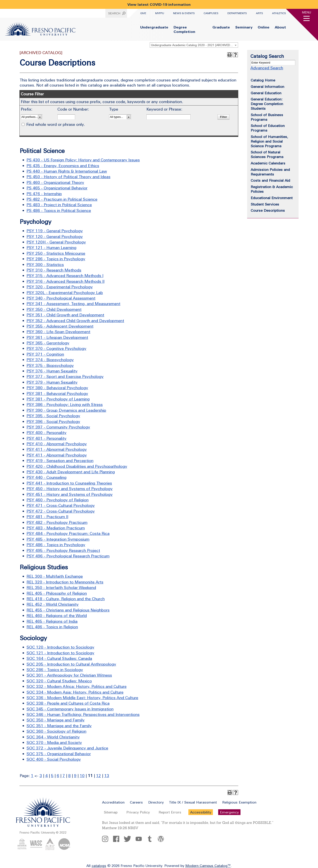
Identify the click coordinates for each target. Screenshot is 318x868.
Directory (156, 802)
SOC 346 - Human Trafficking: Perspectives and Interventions (83, 714)
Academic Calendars (268, 163)
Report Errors (170, 812)
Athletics (279, 13)
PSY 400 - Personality (46, 433)
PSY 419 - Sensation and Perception (60, 461)
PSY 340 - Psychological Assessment (61, 298)
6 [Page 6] (58, 776)
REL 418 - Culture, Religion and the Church (66, 599)
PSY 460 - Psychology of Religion (58, 500)
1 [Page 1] (32, 776)
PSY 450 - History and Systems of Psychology (70, 489)
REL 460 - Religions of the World (57, 616)
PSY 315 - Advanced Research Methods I (65, 276)
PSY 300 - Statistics (45, 265)
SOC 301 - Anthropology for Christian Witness (69, 675)
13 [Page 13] (107, 776)
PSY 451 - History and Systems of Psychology (70, 494)
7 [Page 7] (64, 776)
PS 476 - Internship (44, 194)
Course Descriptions (268, 210)
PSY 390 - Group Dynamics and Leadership (66, 410)
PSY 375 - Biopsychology (50, 365)
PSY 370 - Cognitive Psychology (56, 348)
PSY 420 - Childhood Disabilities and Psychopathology (77, 466)
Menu (307, 12)
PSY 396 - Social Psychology (53, 422)
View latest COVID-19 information (159, 4)
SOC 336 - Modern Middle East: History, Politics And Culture (82, 698)
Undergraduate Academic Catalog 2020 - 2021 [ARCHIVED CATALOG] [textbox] (194, 45)
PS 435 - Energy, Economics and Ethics (63, 166)
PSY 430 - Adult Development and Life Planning (71, 472)
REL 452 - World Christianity (53, 604)
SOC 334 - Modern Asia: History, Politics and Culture (75, 692)
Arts (259, 13)
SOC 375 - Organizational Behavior (59, 754)
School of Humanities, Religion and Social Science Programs (269, 141)
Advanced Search (267, 68)
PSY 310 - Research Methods (54, 270)
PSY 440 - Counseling (46, 477)
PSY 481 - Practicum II (47, 517)
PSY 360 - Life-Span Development (58, 332)
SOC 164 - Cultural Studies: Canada (59, 658)
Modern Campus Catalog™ (208, 866)
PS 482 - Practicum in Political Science (62, 199)
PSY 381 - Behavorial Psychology (57, 393)
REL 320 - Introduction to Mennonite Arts (65, 582)
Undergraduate (154, 27)
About (280, 27)
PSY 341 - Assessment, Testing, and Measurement (73, 304)
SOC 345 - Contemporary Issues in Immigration (70, 709)
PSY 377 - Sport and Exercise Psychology (65, 376)
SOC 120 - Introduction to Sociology (60, 647)
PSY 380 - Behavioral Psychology (57, 388)
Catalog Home (263, 80)
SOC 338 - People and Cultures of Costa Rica (68, 703)
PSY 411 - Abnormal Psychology (57, 449)
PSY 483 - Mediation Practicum (56, 528)
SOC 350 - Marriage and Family (56, 720)
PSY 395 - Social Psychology (53, 416)
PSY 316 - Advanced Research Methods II (65, 281)
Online (264, 27)
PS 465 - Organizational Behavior (57, 188)
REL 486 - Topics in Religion (52, 627)
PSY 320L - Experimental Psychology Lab (65, 293)
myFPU (160, 13)
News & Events (184, 13)
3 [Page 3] (41, 776)
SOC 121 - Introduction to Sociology (60, 653)
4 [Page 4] (46, 776)
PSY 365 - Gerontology (48, 343)
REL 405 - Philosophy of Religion (57, 593)
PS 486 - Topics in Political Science (59, 210)
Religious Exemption (239, 802)
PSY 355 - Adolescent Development (60, 326)
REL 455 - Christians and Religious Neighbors (68, 610)
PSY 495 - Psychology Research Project (63, 550)
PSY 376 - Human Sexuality (52, 371)
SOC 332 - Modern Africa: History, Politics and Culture (77, 686)
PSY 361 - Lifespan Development (57, 337)
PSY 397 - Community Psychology (58, 427)
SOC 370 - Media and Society (54, 743)
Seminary (244, 27)
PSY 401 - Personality (46, 438)
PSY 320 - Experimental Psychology (60, 287)
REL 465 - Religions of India (52, 621)
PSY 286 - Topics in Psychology (56, 259)
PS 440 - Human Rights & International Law (67, 171)
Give (143, 13)
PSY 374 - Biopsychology (50, 360)
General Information (267, 87)
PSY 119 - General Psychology (55, 231)
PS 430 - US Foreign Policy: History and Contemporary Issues (83, 160)
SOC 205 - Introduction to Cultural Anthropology (71, 664)
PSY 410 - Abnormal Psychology (57, 444)
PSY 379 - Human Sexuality (52, 382)
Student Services (265, 204)
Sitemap (111, 812)
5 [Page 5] (52, 776)
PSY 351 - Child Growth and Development (65, 315)
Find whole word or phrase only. (56, 124)
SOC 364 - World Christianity (53, 737)
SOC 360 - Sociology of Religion (56, 731)
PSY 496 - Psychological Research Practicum (68, 556)
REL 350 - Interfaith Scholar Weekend (61, 588)
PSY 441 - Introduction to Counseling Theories (69, 483)
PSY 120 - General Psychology (55, 237)
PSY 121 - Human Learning (51, 248)
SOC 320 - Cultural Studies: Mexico (59, 681)
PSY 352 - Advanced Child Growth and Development (75, 321)
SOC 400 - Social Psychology (54, 759)
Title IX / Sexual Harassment (193, 802)
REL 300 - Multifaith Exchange (55, 576)
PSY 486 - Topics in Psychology (56, 545)
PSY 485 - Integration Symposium (58, 539)
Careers (136, 802)
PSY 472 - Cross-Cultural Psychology (61, 511)
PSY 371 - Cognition (45, 354)
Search (114, 13)
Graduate (221, 27)
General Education (266, 93)
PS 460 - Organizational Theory (55, 182)
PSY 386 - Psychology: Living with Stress (65, 405)
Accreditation (113, 802)
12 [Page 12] (98, 776)
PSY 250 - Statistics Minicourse (56, 253)
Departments (237, 13)
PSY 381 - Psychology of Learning (58, 399)
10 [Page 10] (82, 776)
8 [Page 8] (69, 776)
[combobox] (194, 45)
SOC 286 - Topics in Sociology (55, 670)
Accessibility (201, 812)
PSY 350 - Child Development (54, 309)
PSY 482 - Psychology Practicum (57, 522)
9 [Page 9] (75, 776)
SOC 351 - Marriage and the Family (59, 726)
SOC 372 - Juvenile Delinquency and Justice (67, 748)
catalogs (99, 866)
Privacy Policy (138, 812)
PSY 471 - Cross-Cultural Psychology (61, 505)
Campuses (211, 13)
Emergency (229, 812)
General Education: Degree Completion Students (267, 104)
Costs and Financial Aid (270, 180)
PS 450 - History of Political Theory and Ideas (68, 177)
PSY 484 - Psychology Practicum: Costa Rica (68, 533)
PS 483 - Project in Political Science (59, 205)
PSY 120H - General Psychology (56, 242)
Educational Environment (272, 198)
